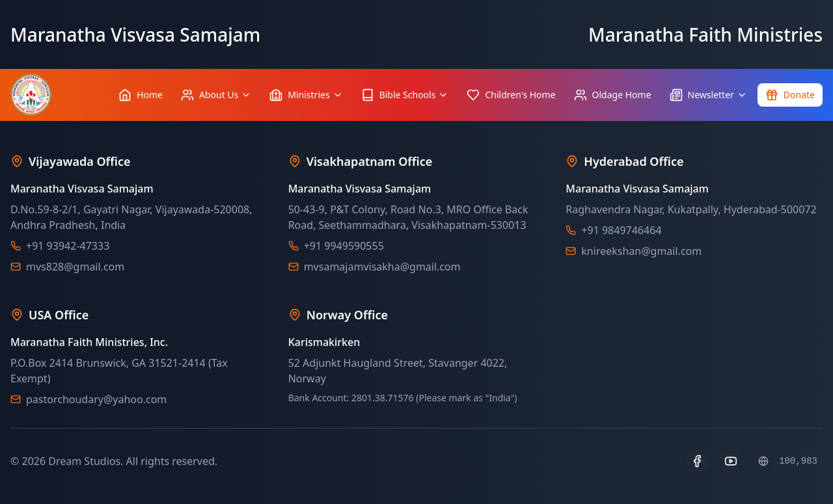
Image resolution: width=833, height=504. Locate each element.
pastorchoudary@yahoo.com (96, 399)
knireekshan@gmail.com (641, 251)
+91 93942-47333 (68, 246)
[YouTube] (731, 461)
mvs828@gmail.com (75, 267)
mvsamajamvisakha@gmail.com (382, 267)
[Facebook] (697, 461)
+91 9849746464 (621, 230)
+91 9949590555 (344, 246)
